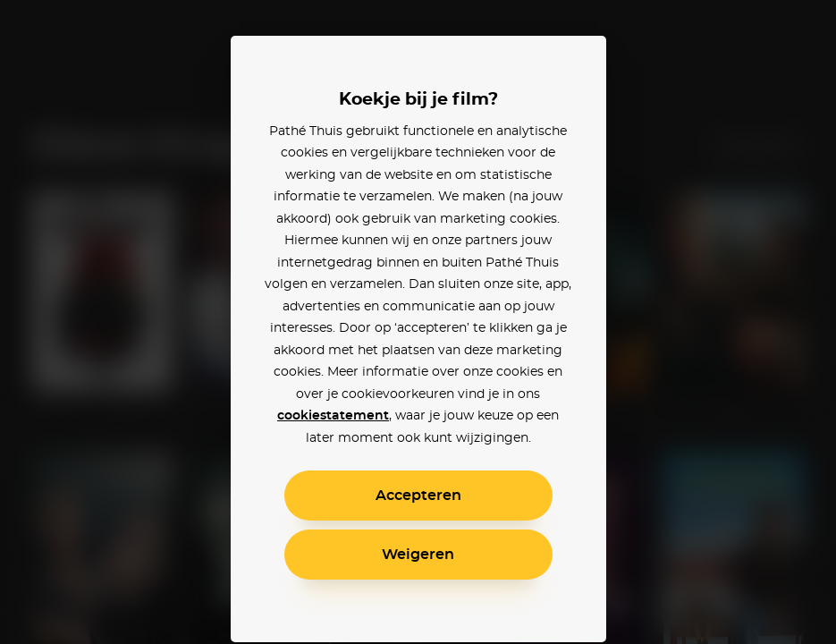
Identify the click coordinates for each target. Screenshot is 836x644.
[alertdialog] (418, 322)
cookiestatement (333, 416)
